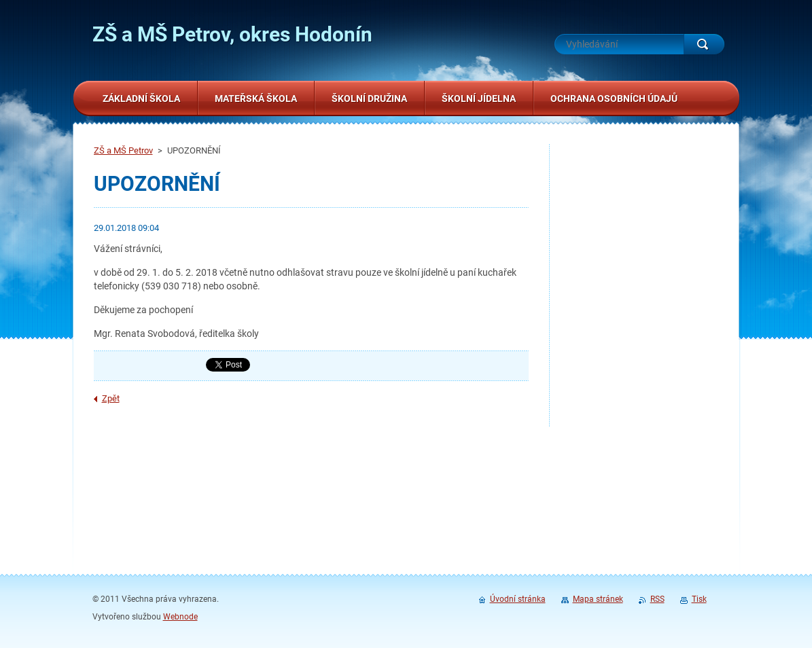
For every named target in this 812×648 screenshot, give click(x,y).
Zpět (111, 398)
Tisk (699, 599)
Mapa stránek (598, 599)
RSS (657, 599)
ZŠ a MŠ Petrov (123, 150)
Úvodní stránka (518, 599)
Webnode (180, 617)
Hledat (704, 44)
